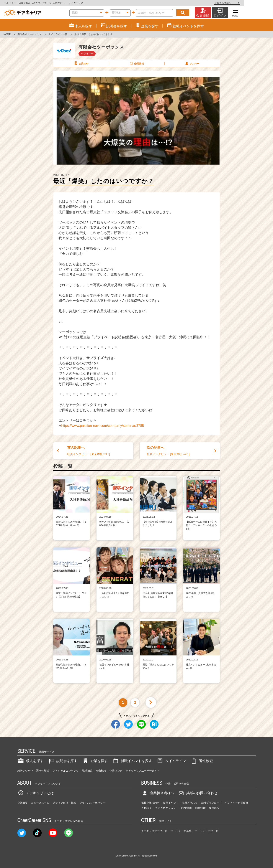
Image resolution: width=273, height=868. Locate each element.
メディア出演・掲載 (64, 803)
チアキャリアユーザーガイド (143, 771)
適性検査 (202, 761)
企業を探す (95, 761)
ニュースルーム (40, 803)
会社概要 (23, 803)
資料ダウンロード (211, 803)
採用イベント (171, 803)
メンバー (192, 63)
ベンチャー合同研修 (237, 803)
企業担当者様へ (256, 3)
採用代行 (214, 808)
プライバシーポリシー (92, 803)
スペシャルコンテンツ (66, 771)
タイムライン (171, 761)
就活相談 (87, 771)
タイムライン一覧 (58, 34)
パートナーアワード (206, 831)
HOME (7, 34)
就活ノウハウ (25, 771)
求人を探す (30, 761)
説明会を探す (62, 761)
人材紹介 (146, 808)
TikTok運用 (185, 808)
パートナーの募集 (181, 831)
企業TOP (81, 63)
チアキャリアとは (36, 793)
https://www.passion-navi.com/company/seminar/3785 (103, 426)
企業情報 (136, 63)
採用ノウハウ (190, 803)
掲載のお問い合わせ (198, 793)
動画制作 (200, 808)
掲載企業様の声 (150, 803)
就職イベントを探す (132, 761)
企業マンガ (116, 771)
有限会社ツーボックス (29, 34)
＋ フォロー (87, 53)
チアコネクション (165, 808)
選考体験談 (43, 771)
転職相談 (101, 771)
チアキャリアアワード (154, 831)
